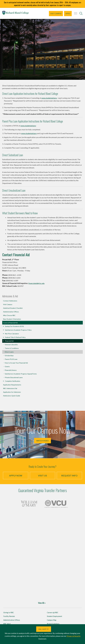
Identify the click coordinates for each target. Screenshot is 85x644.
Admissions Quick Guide (12, 396)
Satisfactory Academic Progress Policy (18, 330)
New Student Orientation (12, 319)
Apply (68, 14)
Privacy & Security (74, 636)
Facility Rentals (9, 616)
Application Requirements (12, 385)
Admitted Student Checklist (13, 308)
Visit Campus (56, 14)
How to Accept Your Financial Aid (16, 363)
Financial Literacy (11, 370)
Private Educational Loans (14, 377)
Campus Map (52, 620)
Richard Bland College (15, 13)
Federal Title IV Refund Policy (15, 337)
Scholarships (9, 356)
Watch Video (42, 441)
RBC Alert (7, 624)
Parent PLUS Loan (11, 359)
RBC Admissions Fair (10, 388)
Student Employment (55, 616)
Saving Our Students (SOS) (14, 326)
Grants (7, 366)
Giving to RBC (9, 612)
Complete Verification (13, 381)
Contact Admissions (10, 301)
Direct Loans (9, 352)
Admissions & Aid (10, 296)
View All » (42, 603)
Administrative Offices (11, 312)
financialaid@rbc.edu (36, 283)
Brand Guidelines (53, 624)
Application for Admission (12, 392)
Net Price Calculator (12, 334)
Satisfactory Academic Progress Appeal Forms (21, 374)
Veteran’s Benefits (11, 345)
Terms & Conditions (12, 348)
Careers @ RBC (53, 612)
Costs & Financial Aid (10, 323)
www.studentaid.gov (49, 98)
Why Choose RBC (9, 315)
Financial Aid (9, 341)
